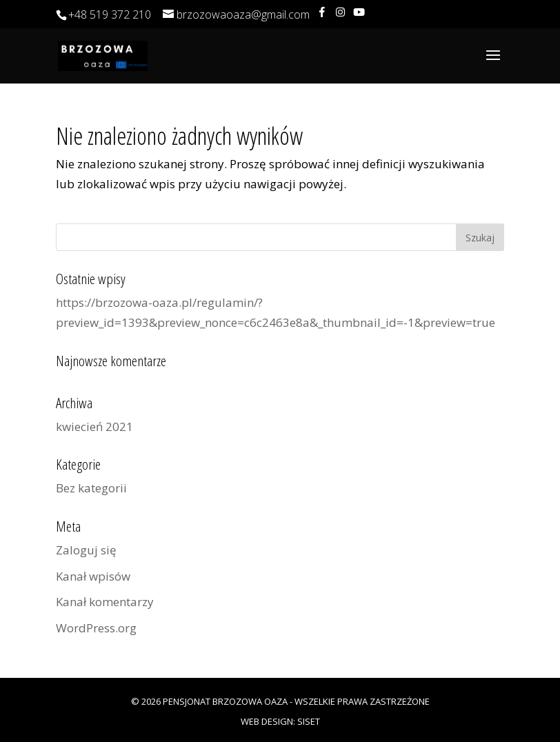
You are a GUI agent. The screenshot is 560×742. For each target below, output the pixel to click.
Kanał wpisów (93, 576)
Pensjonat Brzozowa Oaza (225, 701)
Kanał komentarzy (105, 602)
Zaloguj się (86, 550)
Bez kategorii (91, 488)
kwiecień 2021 (94, 427)
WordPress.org (96, 628)
